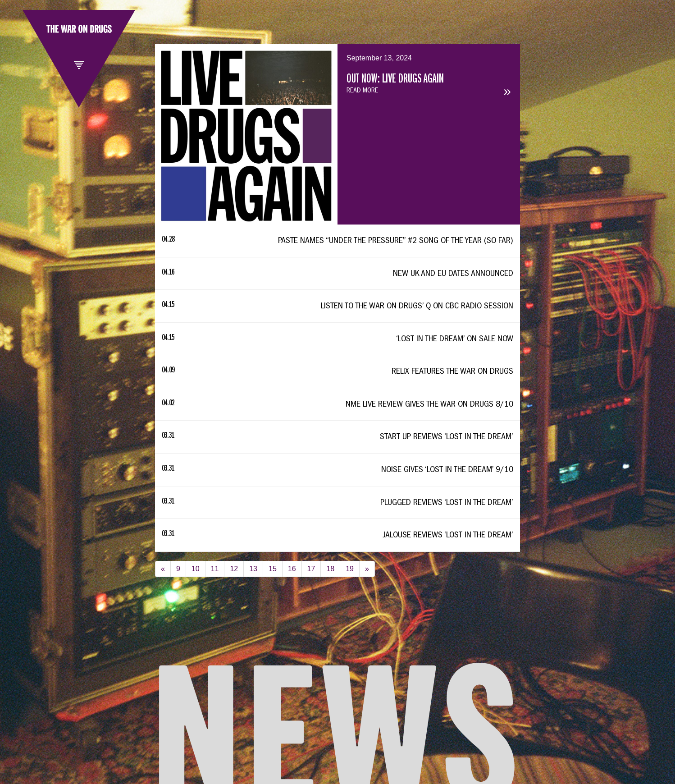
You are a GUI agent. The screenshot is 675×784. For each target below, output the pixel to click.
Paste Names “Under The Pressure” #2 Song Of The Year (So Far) (396, 241)
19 (350, 569)
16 (292, 569)
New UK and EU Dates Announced (453, 274)
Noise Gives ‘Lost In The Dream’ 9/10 (447, 470)
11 (215, 569)
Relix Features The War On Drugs (452, 372)
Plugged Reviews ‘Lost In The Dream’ (447, 503)
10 (196, 569)
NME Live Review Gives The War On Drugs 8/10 (429, 405)
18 (330, 569)
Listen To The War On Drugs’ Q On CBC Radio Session (417, 307)
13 (253, 569)
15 (273, 569)
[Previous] (163, 569)
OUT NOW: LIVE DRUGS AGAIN (395, 80)
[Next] (367, 569)
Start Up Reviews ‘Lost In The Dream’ (447, 437)
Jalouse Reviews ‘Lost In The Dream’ (448, 536)
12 (234, 569)
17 (311, 569)
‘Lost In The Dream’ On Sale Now (455, 339)
